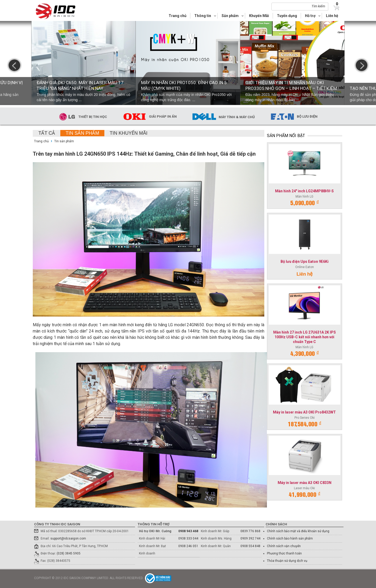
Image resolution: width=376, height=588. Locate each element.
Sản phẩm (230, 16)
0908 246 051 (188, 546)
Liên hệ (332, 16)
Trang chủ (178, 16)
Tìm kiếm (318, 6)
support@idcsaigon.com (68, 538)
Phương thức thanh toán (284, 553)
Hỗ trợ (310, 16)
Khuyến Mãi (259, 16)
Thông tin (203, 16)
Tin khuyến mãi (128, 133)
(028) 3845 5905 (69, 553)
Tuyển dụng (287, 16)
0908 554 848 (250, 546)
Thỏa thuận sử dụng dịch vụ (287, 561)
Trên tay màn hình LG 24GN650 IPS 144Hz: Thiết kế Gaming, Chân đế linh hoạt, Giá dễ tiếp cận (144, 154)
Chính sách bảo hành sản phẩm (290, 538)
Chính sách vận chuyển (284, 546)
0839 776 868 (250, 531)
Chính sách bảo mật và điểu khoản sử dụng (298, 531)
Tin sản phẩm (82, 133)
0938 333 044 (188, 538)
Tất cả (47, 133)
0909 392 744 (250, 538)
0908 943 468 (188, 531)
